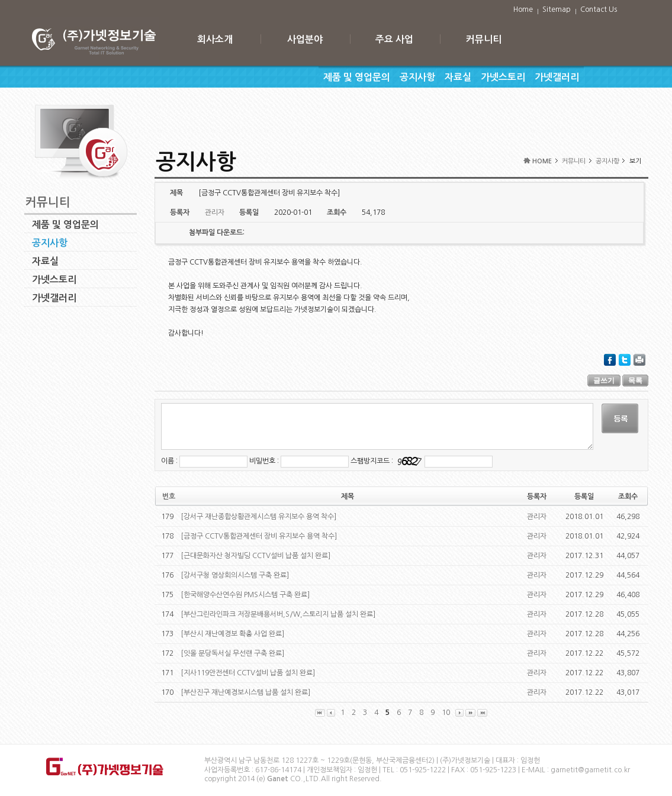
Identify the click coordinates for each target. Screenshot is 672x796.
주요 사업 (394, 39)
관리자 (537, 517)
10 (446, 713)
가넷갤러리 (557, 77)
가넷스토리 (503, 77)
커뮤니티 (484, 39)
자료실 (458, 77)
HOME (542, 161)
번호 (169, 497)
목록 (635, 381)
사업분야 (305, 39)
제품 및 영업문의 (357, 77)
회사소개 (215, 39)
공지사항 (417, 77)
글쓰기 (604, 381)
